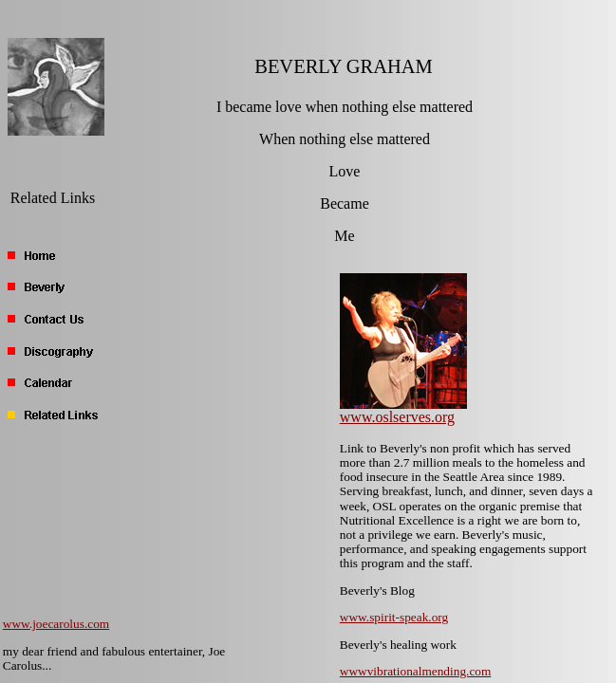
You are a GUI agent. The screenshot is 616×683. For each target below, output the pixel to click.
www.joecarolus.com (56, 624)
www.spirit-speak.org (394, 617)
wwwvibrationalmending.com (416, 671)
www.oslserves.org (397, 417)
